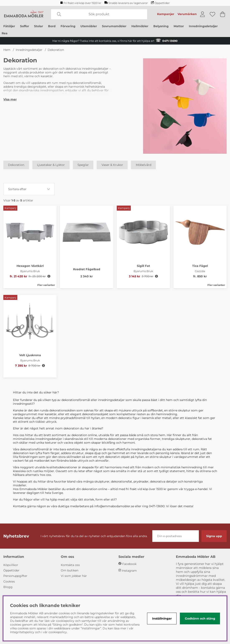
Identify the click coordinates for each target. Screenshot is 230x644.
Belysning (161, 26)
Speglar (83, 165)
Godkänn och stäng (200, 618)
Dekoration (56, 50)
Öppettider (160, 3)
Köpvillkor (11, 565)
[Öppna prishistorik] (49, 276)
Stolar (39, 26)
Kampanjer (166, 14)
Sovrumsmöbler (114, 26)
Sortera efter (17, 189)
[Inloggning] (203, 14)
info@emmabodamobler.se (114, 506)
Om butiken (70, 570)
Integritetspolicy (22, 632)
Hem (7, 50)
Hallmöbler (140, 26)
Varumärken (187, 14)
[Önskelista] (212, 14)
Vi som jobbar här (74, 576)
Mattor (179, 26)
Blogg (8, 587)
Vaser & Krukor (112, 165)
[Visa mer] (10, 99)
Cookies (9, 581)
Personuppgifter (15, 576)
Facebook (129, 564)
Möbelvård (144, 165)
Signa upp (214, 536)
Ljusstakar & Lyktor (51, 165)
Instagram (129, 571)
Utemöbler (89, 26)
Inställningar (162, 618)
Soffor (25, 26)
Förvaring (68, 26)
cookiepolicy (58, 632)
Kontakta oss (70, 565)
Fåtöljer (9, 26)
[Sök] (99, 14)
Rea (5, 33)
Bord (52, 26)
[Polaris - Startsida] (24, 14)
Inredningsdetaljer (203, 26)
